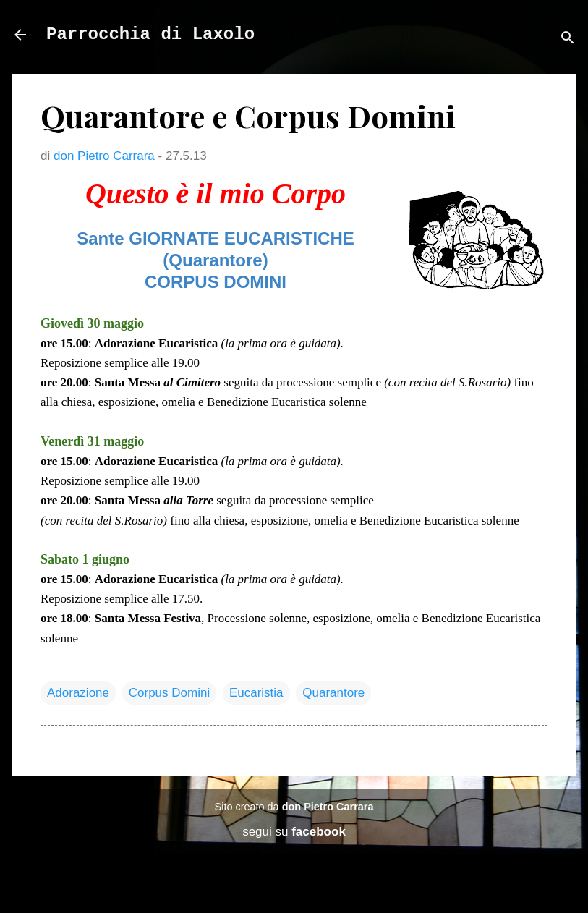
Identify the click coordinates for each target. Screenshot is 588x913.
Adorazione (78, 693)
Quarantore (333, 693)
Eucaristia (256, 693)
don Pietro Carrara (328, 807)
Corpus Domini (169, 693)
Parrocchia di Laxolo (150, 34)
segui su (294, 832)
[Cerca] (568, 39)
